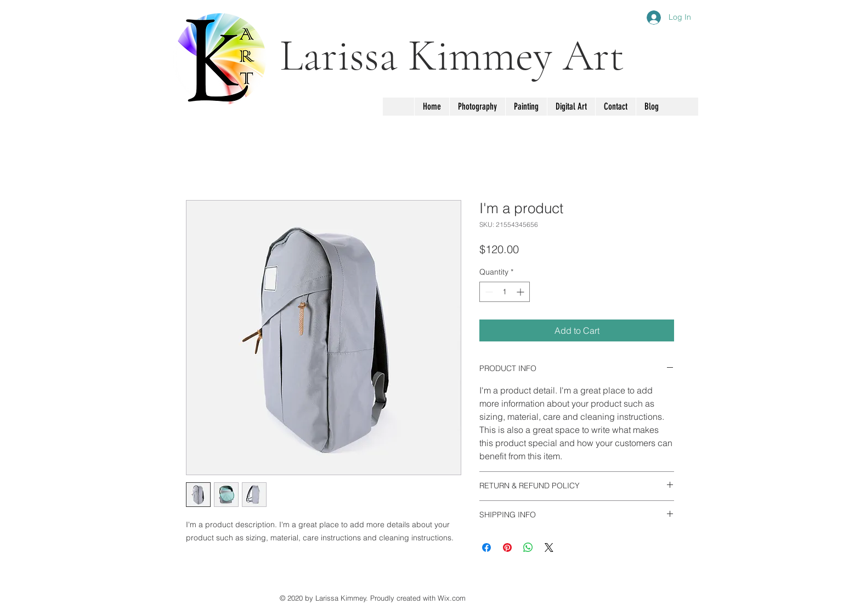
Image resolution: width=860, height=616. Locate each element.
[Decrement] (488, 292)
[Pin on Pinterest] (507, 547)
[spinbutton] (505, 292)
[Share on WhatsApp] (528, 547)
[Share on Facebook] (486, 547)
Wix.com (452, 598)
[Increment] (521, 292)
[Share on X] (549, 547)
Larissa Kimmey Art (452, 56)
